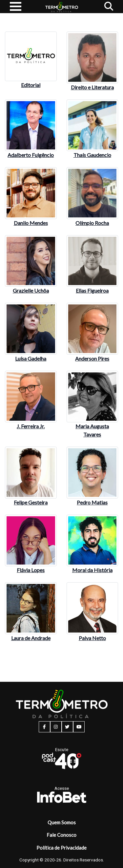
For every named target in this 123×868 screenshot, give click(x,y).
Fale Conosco (61, 835)
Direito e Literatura (92, 87)
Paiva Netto (92, 638)
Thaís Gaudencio (92, 155)
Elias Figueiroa (92, 290)
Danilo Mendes (31, 223)
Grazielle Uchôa (31, 290)
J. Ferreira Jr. (31, 426)
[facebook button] (44, 727)
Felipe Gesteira (31, 502)
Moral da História (92, 570)
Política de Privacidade (61, 848)
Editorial (31, 85)
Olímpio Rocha (92, 223)
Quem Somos (62, 822)
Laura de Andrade (31, 638)
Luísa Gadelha (31, 358)
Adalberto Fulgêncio (31, 155)
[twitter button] (67, 727)
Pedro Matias (92, 502)
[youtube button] (79, 727)
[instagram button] (56, 727)
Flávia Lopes (31, 570)
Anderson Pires (92, 358)
